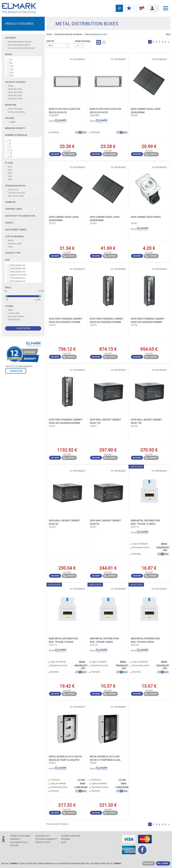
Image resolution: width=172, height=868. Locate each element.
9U (11, 63)
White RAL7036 (15, 92)
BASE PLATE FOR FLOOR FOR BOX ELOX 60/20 (64, 111)
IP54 (10, 173)
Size (7, 260)
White (11, 86)
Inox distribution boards (19, 45)
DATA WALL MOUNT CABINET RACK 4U (64, 522)
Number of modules (16, 135)
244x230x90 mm (18, 268)
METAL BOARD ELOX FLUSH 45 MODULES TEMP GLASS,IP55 (65, 758)
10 (11, 150)
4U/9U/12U (13, 189)
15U (12, 69)
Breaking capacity (15, 128)
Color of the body (15, 82)
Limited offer (14, 313)
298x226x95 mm (18, 272)
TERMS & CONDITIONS (20, 836)
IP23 (10, 167)
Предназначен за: (15, 186)
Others (9, 306)
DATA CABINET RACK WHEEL (146, 217)
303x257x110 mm (18, 275)
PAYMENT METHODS (71, 836)
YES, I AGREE (163, 863)
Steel (10, 247)
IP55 (10, 176)
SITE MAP (14, 846)
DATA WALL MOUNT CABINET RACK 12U (105, 421)
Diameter (10, 202)
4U (11, 60)
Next (169, 42)
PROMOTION (14, 320)
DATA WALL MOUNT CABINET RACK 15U (146, 421)
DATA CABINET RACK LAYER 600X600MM (64, 219)
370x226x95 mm (18, 281)
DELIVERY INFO (42, 836)
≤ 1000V (12, 122)
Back (168, 34)
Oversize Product (16, 316)
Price (8, 288)
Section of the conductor (20, 216)
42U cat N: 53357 (16, 196)
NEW (10, 310)
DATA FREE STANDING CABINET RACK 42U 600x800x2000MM (66, 421)
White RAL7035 (15, 89)
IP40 (10, 170)
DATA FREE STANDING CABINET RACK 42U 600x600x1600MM (148, 320)
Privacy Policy (43, 842)
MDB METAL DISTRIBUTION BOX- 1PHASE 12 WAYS (145, 522)
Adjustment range (16, 230)
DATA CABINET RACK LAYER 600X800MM (105, 219)
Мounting (11, 105)
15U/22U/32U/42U (17, 193)
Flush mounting (15, 109)
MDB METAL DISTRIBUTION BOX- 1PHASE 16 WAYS (63, 640)
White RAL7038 (15, 99)
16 (11, 156)
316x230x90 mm (18, 278)
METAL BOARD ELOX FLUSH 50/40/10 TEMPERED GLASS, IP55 (105, 758)
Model (9, 54)
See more (55, 154)
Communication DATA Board (21, 48)
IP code (9, 163)
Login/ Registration (154, 7)
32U (12, 76)
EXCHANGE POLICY (19, 842)
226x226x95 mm (18, 265)
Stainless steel (15, 243)
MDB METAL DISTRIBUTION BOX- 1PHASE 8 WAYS (145, 640)
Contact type (13, 253)
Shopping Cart (142, 8)
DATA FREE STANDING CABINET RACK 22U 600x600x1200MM (66, 320)
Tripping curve (13, 209)
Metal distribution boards (20, 42)
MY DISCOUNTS (130, 8)
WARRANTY (15, 839)
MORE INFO (148, 863)
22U (12, 72)
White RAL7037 (15, 95)
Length (9, 223)
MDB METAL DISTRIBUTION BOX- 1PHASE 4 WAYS (104, 640)
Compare (69, 154)
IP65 (10, 179)
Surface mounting (16, 112)
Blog (64, 842)
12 (11, 153)
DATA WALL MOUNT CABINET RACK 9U (105, 522)
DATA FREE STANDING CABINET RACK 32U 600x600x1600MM (107, 320)
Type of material (15, 236)
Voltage (9, 118)
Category (10, 38)
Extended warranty (46, 839)
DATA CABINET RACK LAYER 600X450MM (146, 111)
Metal (11, 240)
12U (12, 66)
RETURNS (66, 839)
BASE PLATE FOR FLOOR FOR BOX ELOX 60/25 (105, 111)
